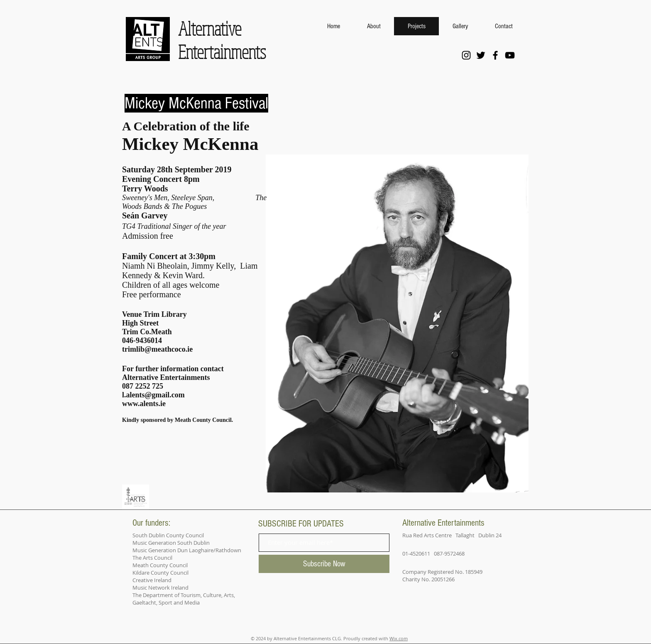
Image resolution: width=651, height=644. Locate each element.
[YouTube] (510, 55)
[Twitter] (481, 55)
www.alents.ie (144, 404)
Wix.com (399, 638)
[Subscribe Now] (324, 564)
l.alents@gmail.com (153, 395)
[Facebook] (495, 55)
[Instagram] (466, 55)
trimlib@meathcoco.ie (157, 349)
